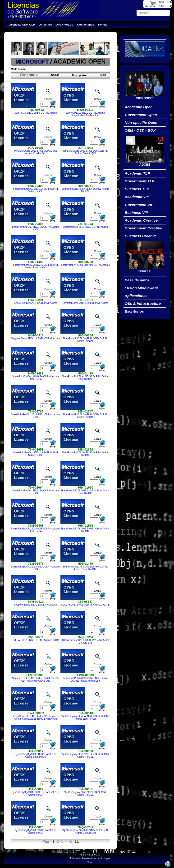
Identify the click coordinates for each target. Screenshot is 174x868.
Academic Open (139, 107)
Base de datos (137, 280)
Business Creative (141, 236)
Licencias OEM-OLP (22, 24)
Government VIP (139, 205)
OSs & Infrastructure (143, 303)
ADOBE (145, 165)
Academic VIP (137, 197)
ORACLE (145, 271)
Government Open (141, 115)
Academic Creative (141, 220)
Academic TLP (137, 173)
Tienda (102, 24)
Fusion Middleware (141, 288)
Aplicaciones (136, 296)
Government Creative (143, 228)
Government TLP (140, 181)
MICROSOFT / (34, 62)
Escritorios (134, 311)
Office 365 (45, 24)
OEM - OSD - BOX (140, 130)
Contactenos (86, 24)
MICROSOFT (145, 98)
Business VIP (136, 213)
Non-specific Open (141, 122)
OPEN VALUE (65, 24)
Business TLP (137, 189)
